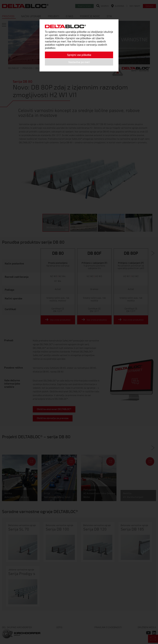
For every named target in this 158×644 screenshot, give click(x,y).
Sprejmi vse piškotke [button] (79, 55)
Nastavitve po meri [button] (79, 62)
